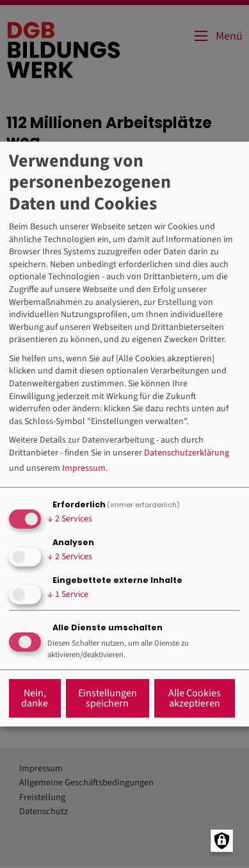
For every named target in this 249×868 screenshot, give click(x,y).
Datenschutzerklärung (187, 453)
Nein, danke (35, 698)
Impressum (84, 469)
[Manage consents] (222, 841)
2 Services (70, 519)
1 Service (68, 594)
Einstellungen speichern (108, 698)
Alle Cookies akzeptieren (195, 698)
